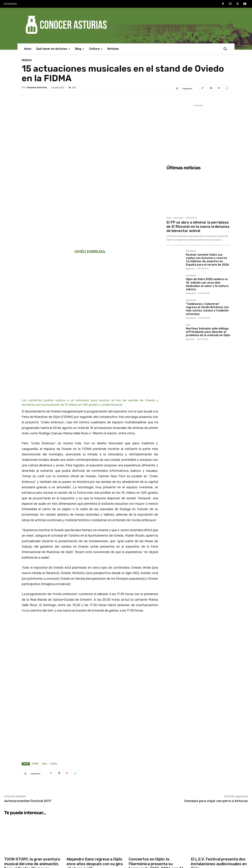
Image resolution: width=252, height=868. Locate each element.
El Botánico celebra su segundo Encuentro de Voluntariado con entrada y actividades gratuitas (151, 815)
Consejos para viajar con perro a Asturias (216, 641)
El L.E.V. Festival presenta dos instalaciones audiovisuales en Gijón (219, 703)
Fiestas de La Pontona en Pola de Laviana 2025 (152, 840)
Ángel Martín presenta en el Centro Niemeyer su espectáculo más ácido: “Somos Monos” (98, 850)
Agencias (190, 269)
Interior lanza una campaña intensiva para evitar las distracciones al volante (93, 826)
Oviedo (54, 603)
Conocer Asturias (37, 87)
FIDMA (35, 603)
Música (27, 60)
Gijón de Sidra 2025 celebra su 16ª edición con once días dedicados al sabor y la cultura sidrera (207, 284)
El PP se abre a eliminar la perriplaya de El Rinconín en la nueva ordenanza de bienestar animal (198, 227)
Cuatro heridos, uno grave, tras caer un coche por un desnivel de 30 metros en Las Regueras (98, 803)
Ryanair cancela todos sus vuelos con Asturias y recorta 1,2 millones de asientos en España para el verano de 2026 (207, 260)
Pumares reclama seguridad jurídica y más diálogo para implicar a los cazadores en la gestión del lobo (154, 850)
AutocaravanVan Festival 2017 (28, 641)
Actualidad (191, 251)
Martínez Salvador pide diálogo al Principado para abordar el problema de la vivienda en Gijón (208, 332)
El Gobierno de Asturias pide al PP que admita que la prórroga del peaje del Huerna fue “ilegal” (97, 838)
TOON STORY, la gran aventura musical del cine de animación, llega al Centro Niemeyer (32, 703)
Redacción (179, 218)
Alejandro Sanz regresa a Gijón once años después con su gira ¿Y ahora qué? (95, 703)
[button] (225, 49)
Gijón (44, 603)
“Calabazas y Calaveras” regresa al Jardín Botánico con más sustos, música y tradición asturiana (207, 309)
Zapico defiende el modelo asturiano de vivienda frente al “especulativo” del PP (154, 803)
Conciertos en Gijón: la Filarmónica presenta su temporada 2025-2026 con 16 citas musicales (156, 706)
